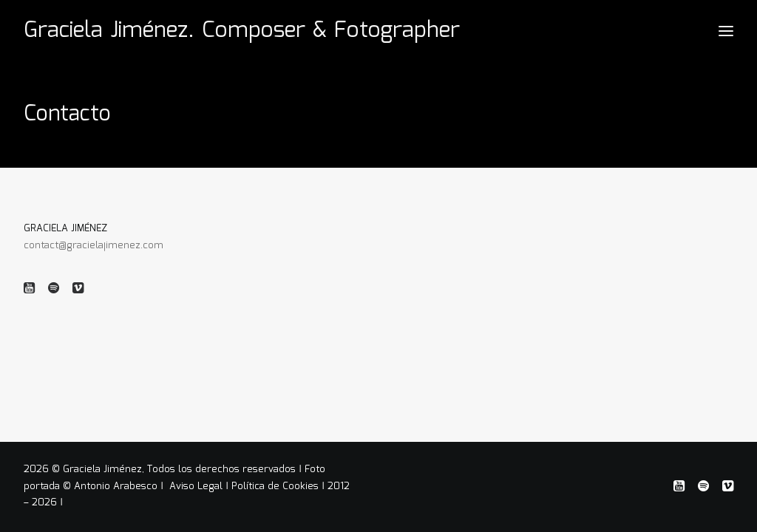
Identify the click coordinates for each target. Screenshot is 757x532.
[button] (29, 291)
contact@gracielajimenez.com (94, 246)
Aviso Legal (197, 487)
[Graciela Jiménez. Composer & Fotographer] (242, 31)
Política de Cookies (275, 487)
